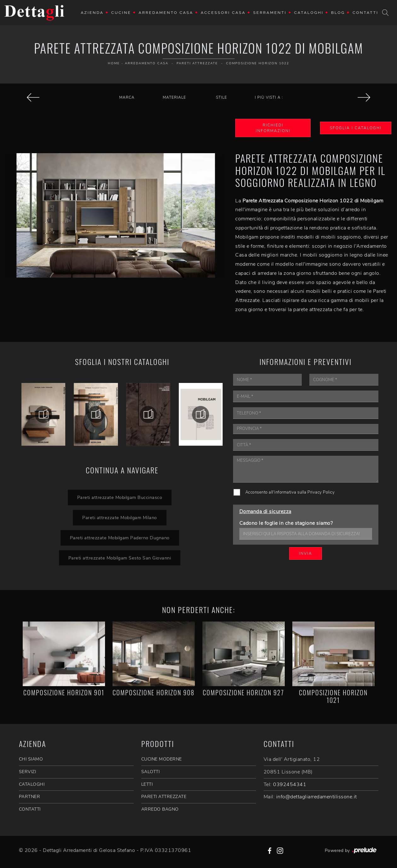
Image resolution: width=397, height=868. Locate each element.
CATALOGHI (32, 784)
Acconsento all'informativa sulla (290, 492)
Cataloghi (309, 13)
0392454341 (290, 784)
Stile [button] (222, 97)
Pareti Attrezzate (197, 63)
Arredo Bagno (160, 809)
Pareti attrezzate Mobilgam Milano (120, 518)
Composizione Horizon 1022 (258, 63)
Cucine (121, 13)
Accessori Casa (223, 13)
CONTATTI (30, 809)
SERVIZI (28, 772)
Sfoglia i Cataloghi (356, 128)
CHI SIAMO (31, 759)
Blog (338, 13)
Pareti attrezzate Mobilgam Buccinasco (120, 497)
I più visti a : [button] (269, 97)
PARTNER (30, 797)
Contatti (365, 13)
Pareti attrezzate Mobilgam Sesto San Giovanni (120, 558)
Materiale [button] (174, 97)
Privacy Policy (321, 492)
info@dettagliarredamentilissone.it (317, 797)
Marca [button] (127, 97)
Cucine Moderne (162, 759)
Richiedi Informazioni (273, 128)
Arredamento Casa (166, 13)
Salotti (151, 772)
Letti (147, 784)
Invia (306, 553)
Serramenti (270, 13)
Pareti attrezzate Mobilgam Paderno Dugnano (120, 538)
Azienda (92, 13)
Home (114, 63)
